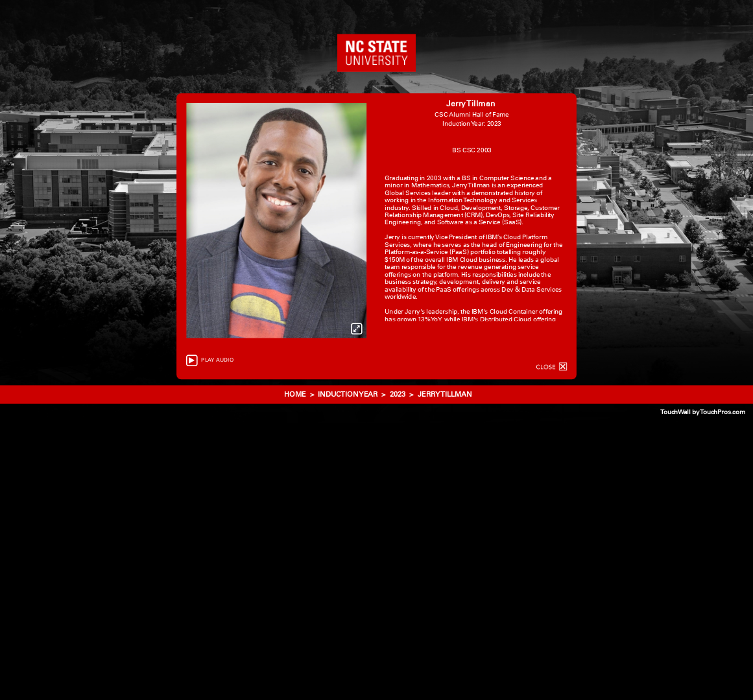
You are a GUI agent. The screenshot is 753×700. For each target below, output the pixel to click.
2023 (398, 394)
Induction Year (348, 394)
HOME (297, 394)
